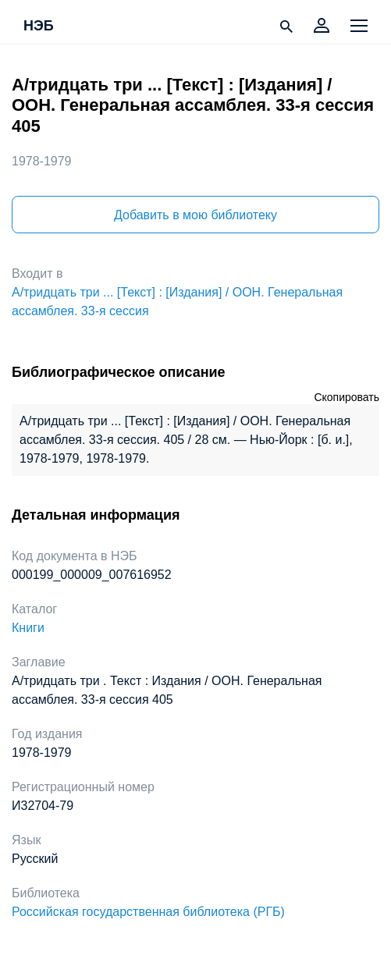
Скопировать (347, 397)
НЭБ (39, 27)
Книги (28, 628)
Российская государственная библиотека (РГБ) (148, 912)
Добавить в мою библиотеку (195, 215)
